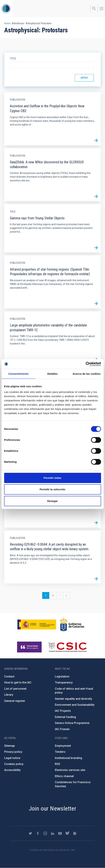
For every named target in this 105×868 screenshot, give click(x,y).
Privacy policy (13, 752)
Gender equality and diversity (73, 699)
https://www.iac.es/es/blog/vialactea (75, 833)
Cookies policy (14, 764)
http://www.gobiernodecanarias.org (72, 624)
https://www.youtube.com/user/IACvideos (60, 833)
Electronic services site (70, 770)
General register (15, 701)
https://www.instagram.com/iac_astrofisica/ (45, 833)
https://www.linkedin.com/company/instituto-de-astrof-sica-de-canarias (53, 833)
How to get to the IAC (18, 683)
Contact (9, 676)
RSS (58, 764)
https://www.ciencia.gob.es (37, 624)
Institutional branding (69, 758)
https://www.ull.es (30, 647)
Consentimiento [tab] (18, 374)
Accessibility (12, 770)
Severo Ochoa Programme (72, 723)
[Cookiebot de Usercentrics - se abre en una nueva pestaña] (86, 364)
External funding (65, 717)
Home (7, 23)
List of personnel (15, 689)
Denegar (52, 501)
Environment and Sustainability (75, 705)
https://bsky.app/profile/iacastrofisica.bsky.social (67, 833)
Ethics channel (64, 776)
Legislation (62, 676)
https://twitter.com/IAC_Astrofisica (30, 833)
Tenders (60, 752)
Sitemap (9, 746)
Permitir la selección (53, 489)
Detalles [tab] (52, 374)
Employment (63, 746)
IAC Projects (63, 711)
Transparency (64, 683)
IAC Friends (62, 729)
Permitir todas (53, 478)
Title (13, 59)
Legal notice (12, 758)
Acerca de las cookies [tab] (87, 374)
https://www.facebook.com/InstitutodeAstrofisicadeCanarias (38, 833)
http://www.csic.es (67, 647)
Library (9, 695)
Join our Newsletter (53, 808)
